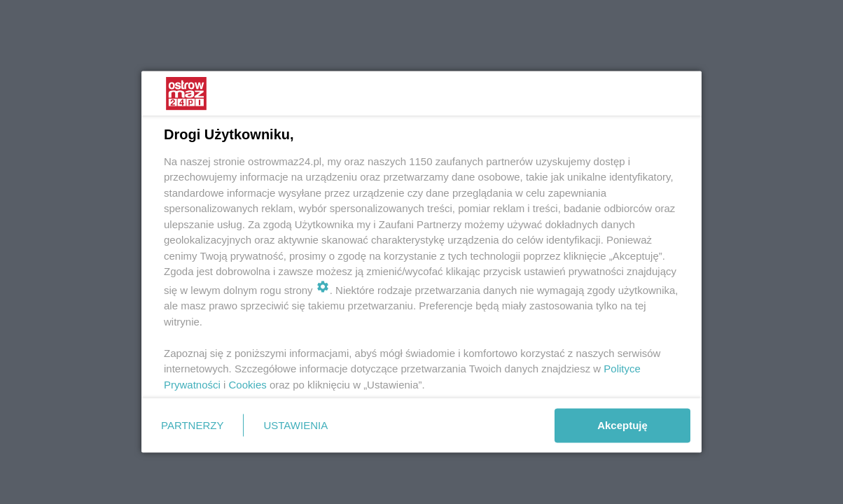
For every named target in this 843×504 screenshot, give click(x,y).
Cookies (248, 384)
